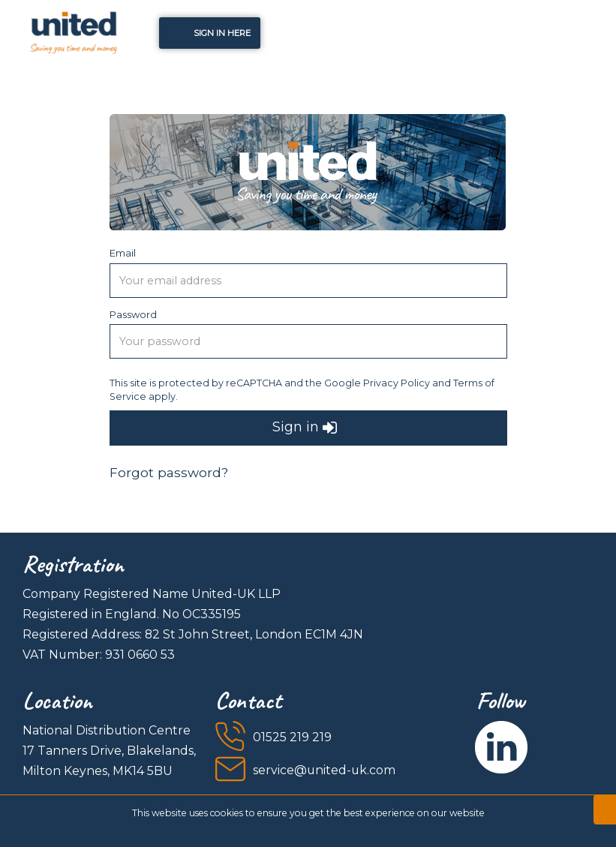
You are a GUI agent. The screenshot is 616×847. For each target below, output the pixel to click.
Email (123, 253)
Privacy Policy (397, 383)
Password (133, 314)
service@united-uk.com (324, 770)
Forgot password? (169, 472)
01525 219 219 (292, 737)
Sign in (305, 428)
